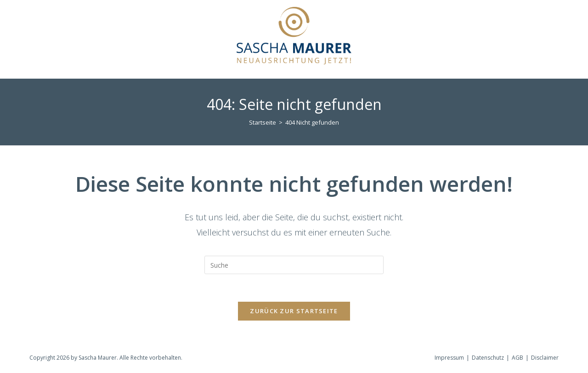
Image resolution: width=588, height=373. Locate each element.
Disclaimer (545, 358)
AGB (517, 358)
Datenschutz (488, 358)
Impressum (449, 358)
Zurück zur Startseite (294, 311)
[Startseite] (263, 122)
